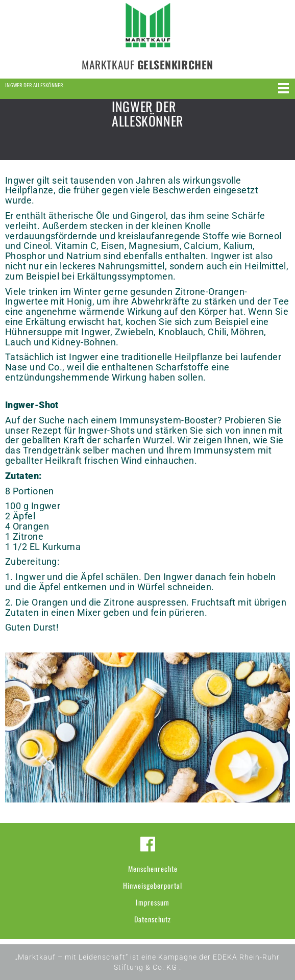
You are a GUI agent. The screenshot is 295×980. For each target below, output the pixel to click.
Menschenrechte (153, 869)
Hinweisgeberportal (153, 885)
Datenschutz (153, 919)
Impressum (153, 902)
